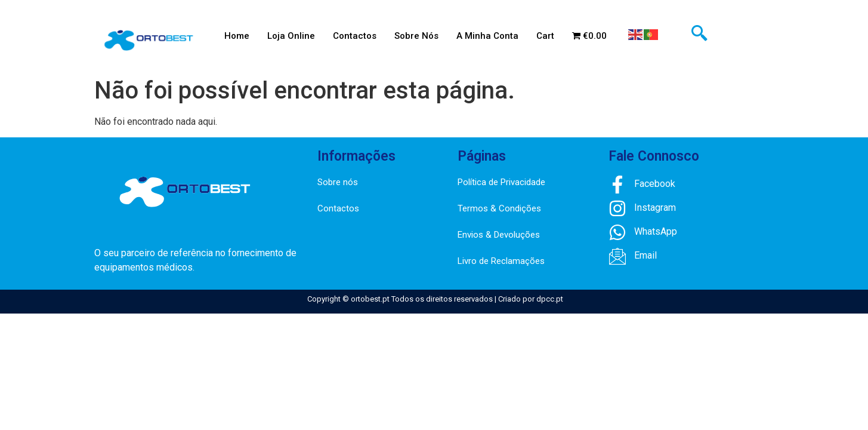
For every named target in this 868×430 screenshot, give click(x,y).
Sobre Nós (416, 36)
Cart (545, 36)
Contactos (355, 36)
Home (237, 36)
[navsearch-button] (699, 35)
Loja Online (291, 36)
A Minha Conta (487, 36)
